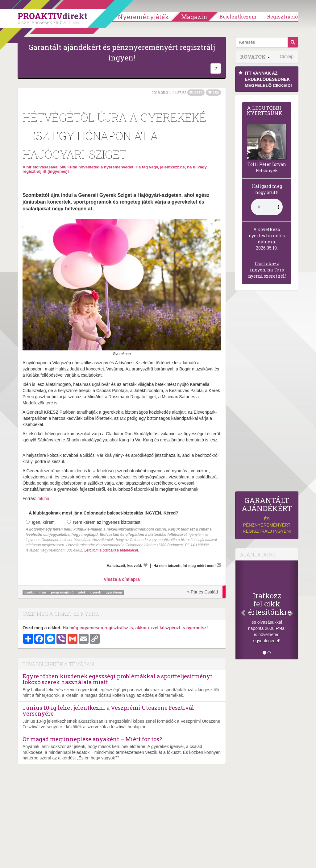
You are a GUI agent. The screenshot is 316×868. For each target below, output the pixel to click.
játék (83, 592)
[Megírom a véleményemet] (219, 565)
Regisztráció (282, 17)
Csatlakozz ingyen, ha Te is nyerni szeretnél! (267, 270)
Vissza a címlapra (122, 579)
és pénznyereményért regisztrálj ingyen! (267, 515)
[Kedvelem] (145, 565)
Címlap (287, 56)
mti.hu (43, 498)
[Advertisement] (267, 393)
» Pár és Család (202, 592)
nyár (43, 592)
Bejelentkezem (238, 17)
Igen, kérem (40, 522)
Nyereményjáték (143, 17)
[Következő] (293, 610)
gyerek (96, 592)
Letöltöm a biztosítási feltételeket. (112, 550)
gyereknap (114, 592)
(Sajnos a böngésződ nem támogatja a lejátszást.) (267, 207)
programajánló (63, 592)
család (30, 592)
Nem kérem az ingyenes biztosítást (104, 522)
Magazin (194, 17)
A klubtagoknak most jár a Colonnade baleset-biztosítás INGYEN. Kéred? (104, 513)
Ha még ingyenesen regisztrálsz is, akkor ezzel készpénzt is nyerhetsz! (135, 628)
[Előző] (240, 610)
